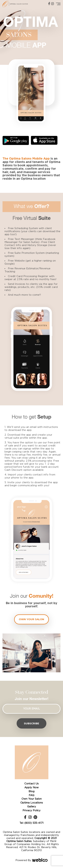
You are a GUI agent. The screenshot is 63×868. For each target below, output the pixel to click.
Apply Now (32, 788)
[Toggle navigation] (58, 4)
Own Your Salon (32, 799)
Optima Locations (32, 803)
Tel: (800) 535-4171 (32, 823)
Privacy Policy (32, 811)
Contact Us (32, 784)
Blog (32, 791)
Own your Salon (32, 619)
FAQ (32, 795)
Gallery (32, 807)
